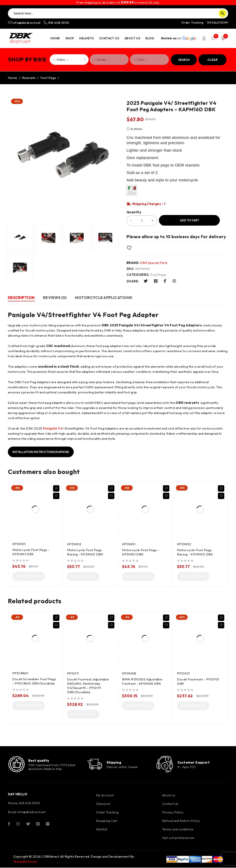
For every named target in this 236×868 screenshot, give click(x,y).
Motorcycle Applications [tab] (104, 298)
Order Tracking (192, 23)
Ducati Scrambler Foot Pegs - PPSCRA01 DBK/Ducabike (34, 681)
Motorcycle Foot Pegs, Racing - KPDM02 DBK (85, 552)
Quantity (134, 212)
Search (184, 60)
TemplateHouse (25, 862)
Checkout (103, 804)
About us (169, 796)
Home (13, 78)
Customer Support (194, 762)
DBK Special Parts (154, 263)
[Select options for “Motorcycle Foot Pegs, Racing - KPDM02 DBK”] (83, 576)
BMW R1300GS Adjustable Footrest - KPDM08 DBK (142, 681)
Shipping (114, 762)
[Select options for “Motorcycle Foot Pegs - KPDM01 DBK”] (29, 576)
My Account (105, 796)
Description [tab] (21, 298)
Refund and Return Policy (181, 821)
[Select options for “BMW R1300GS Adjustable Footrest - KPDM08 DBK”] (138, 706)
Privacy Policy (173, 813)
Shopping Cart (107, 821)
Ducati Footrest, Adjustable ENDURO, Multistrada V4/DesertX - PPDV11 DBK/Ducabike (88, 686)
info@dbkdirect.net (25, 23)
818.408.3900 (56, 23)
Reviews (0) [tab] (55, 298)
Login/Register (204, 38)
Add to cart (189, 220)
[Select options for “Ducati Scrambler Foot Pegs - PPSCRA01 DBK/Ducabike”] (29, 706)
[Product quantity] (142, 221)
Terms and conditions (178, 830)
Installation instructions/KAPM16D (41, 452)
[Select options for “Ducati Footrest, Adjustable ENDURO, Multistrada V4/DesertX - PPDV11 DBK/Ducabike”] (83, 714)
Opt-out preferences (178, 838)
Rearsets (29, 78)
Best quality (39, 760)
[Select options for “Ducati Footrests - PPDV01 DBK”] (193, 706)
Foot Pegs (48, 78)
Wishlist (102, 830)
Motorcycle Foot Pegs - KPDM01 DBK (31, 552)
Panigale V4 (53, 428)
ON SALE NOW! (217, 23)
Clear (212, 60)
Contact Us (170, 804)
